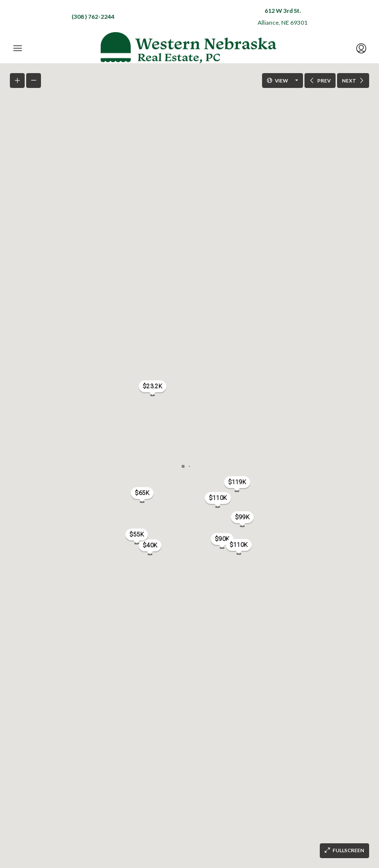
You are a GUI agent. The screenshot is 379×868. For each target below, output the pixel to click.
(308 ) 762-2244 (93, 17)
